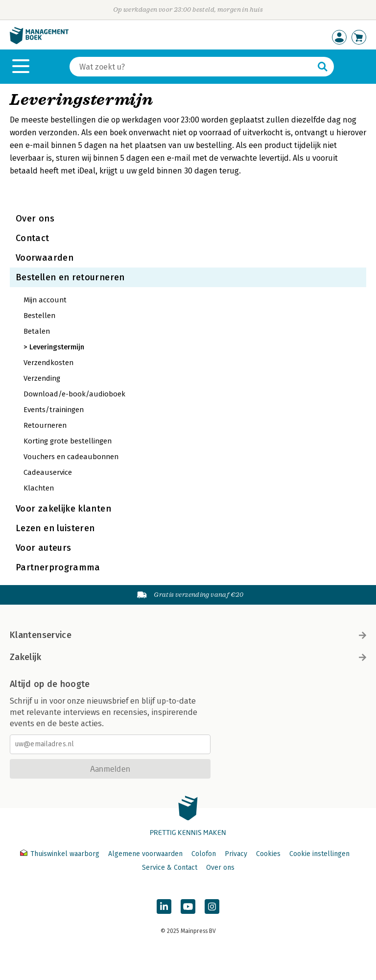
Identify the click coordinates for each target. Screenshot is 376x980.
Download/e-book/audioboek (74, 394)
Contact (33, 238)
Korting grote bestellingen (68, 441)
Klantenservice (188, 635)
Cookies (268, 854)
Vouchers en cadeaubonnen (71, 457)
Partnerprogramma (58, 567)
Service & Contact (170, 868)
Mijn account (45, 300)
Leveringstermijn (57, 347)
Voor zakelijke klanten (63, 509)
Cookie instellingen (319, 854)
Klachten (39, 488)
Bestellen (39, 316)
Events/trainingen (54, 410)
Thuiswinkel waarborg (61, 854)
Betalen (37, 331)
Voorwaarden (45, 258)
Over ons (35, 219)
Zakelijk (188, 657)
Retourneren (45, 425)
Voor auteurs (43, 548)
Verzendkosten (48, 363)
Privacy (236, 854)
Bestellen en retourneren (70, 277)
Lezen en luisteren (55, 528)
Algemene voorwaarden (145, 854)
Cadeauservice (48, 472)
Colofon (204, 854)
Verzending (42, 378)
